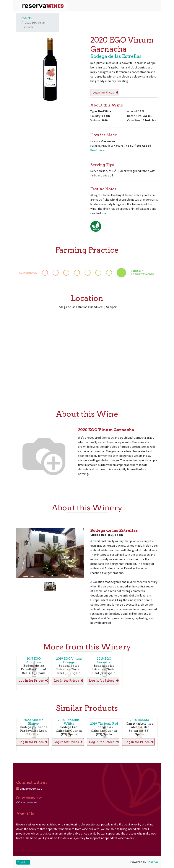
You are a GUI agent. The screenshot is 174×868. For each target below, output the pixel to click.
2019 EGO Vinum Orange (69, 660)
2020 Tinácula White (69, 722)
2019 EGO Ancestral (104, 660)
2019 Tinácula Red (104, 724)
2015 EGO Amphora (33, 660)
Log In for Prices (106, 92)
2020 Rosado (139, 720)
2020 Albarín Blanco (33, 722)
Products (26, 18)
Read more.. (98, 150)
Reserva (152, 862)
